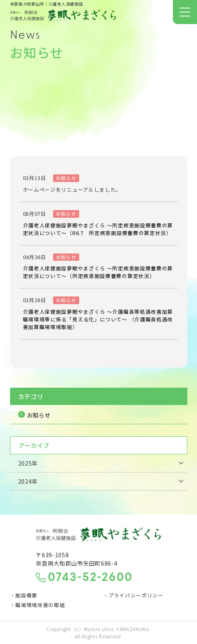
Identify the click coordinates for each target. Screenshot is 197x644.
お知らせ (39, 415)
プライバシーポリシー (136, 595)
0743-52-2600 (90, 578)
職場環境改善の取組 (40, 605)
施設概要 (26, 595)
